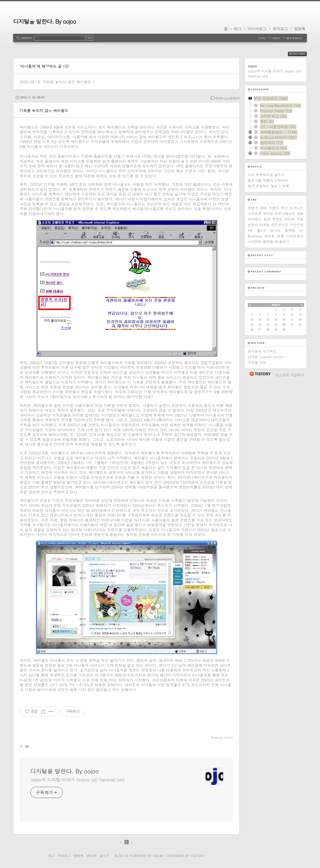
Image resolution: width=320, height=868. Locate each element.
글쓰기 (104, 856)
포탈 (300, 213)
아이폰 (270, 236)
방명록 (300, 29)
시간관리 (255, 242)
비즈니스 (297, 208)
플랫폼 (268, 242)
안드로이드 (280, 225)
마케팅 (265, 225)
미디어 (290, 219)
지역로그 (64, 856)
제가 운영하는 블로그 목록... (270, 186)
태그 (238, 29)
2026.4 (276, 305)
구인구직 (297, 225)
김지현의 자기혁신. (263, 351)
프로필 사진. (258, 362)
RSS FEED (302, 54)
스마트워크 (295, 236)
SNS (263, 208)
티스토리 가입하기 (290, 375)
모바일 (268, 213)
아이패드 (255, 219)
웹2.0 (261, 230)
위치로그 (280, 29)
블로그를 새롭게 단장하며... (270, 180)
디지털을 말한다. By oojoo (45, 21)
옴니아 (275, 230)
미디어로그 (257, 29)
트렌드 (274, 208)
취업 (267, 219)
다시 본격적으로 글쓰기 (266, 175)
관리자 (91, 856)
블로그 (284, 242)
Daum (158, 856)
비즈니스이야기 (228, 98)
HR (250, 230)
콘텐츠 (253, 208)
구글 (300, 219)
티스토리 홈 (260, 374)
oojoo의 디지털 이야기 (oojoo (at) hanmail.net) (77, 780)
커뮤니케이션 (285, 213)
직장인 (277, 219)
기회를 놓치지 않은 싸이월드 (67, 82)
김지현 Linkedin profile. (266, 357)
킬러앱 (290, 230)
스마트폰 (255, 213)
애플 (281, 236)
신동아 (253, 225)
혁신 (284, 208)
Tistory (198, 856)
